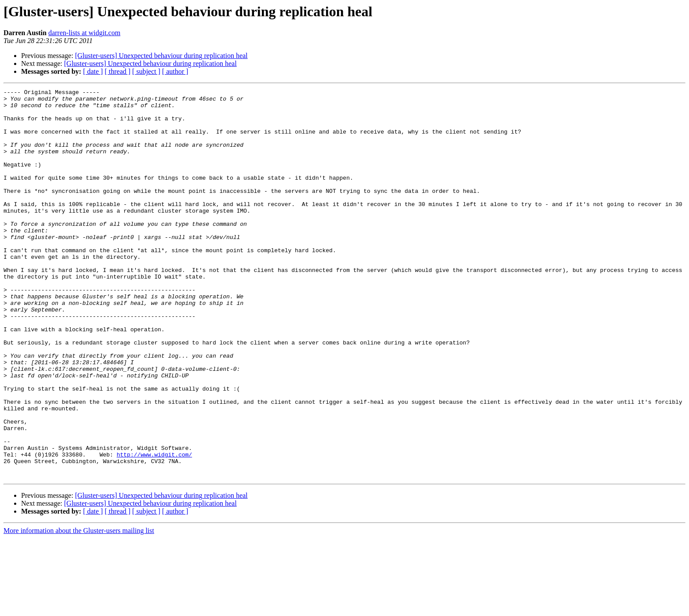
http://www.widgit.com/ (154, 528)
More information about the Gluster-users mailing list (79, 608)
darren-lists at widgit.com (84, 33)
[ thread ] (118, 71)
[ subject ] (146, 71)
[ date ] (93, 71)
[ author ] (175, 71)
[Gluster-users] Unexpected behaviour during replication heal (161, 56)
